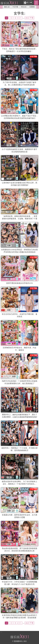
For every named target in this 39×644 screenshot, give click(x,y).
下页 (32, 18)
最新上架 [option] (7, 7)
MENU (36, 4)
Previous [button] (1, 7)
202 (27, 18)
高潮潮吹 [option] (32, 7)
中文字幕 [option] (15, 7)
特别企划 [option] (24, 7)
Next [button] (38, 7)
